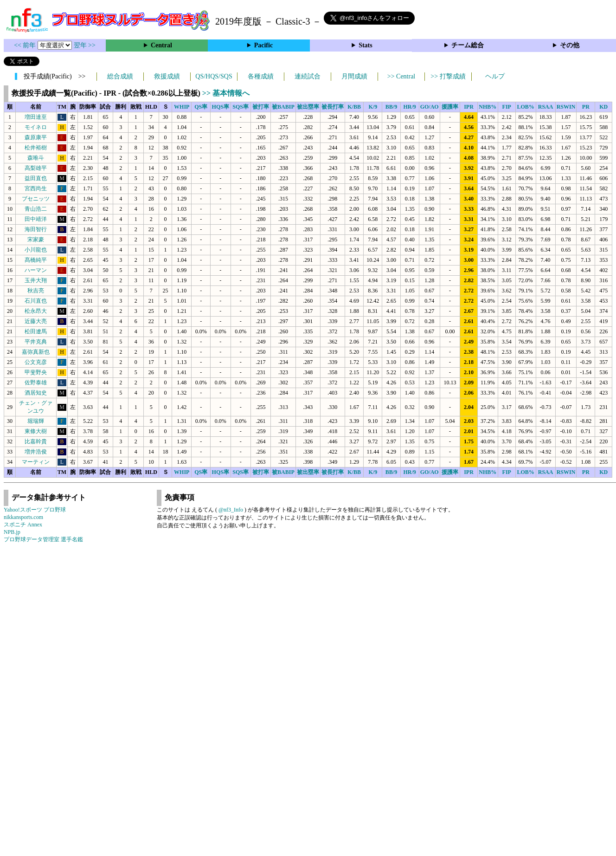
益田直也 (36, 178)
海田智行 (36, 229)
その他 (570, 45)
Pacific (263, 45)
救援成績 (167, 76)
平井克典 (36, 342)
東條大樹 (36, 431)
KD (603, 107)
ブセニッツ (36, 199)
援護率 (450, 107)
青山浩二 (36, 209)
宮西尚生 (36, 188)
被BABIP (283, 107)
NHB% (488, 107)
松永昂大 (36, 311)
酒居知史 (36, 393)
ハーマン (36, 270)
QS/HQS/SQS (214, 76)
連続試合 (308, 76)
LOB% (525, 107)
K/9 (373, 107)
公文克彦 (36, 362)
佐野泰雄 (36, 383)
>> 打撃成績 (448, 76)
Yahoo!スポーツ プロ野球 (35, 510)
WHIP (182, 107)
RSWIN (566, 107)
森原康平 (36, 137)
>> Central (401, 76)
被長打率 (333, 107)
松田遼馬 (36, 331)
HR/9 (409, 107)
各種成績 (261, 76)
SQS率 (241, 107)
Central (161, 45)
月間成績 (354, 76)
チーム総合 (468, 45)
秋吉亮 (36, 291)
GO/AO (430, 107)
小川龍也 (36, 250)
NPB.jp (12, 532)
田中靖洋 (36, 219)
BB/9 (391, 107)
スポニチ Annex (23, 525)
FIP (507, 107)
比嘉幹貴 (36, 441)
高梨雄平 (36, 168)
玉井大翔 (36, 280)
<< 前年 (26, 45)
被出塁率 (308, 107)
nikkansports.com (23, 517)
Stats (366, 45)
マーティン (36, 462)
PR (586, 107)
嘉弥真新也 (36, 352)
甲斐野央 (36, 372)
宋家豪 (36, 240)
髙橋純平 (36, 260)
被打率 (261, 107)
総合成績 (120, 76)
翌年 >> (85, 45)
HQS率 (221, 107)
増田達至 (36, 117)
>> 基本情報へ (226, 93)
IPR (469, 107)
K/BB (354, 107)
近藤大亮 (36, 321)
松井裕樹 (36, 148)
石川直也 (36, 301)
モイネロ (36, 127)
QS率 (201, 107)
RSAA (546, 107)
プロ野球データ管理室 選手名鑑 (43, 539)
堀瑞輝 (36, 421)
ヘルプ (495, 76)
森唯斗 (36, 158)
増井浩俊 (36, 452)
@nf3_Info (231, 510)
